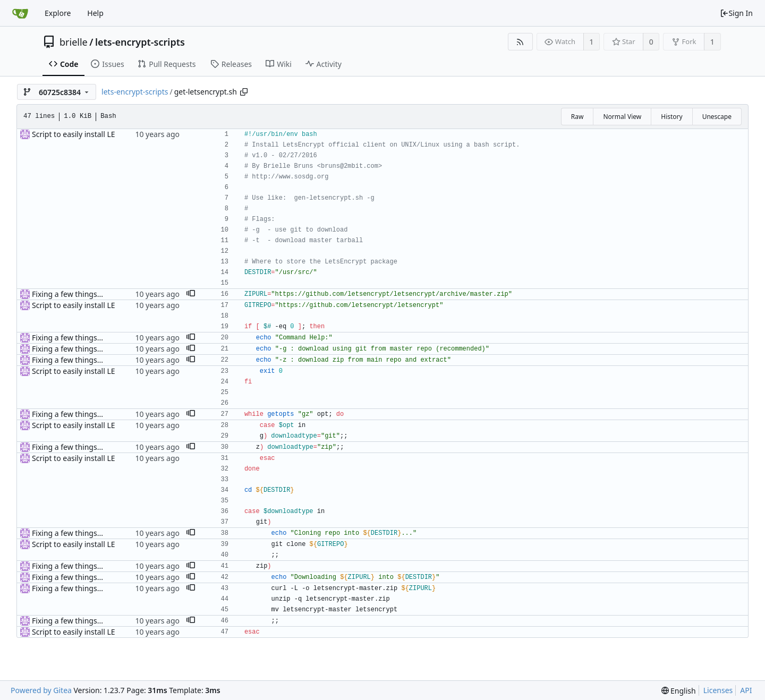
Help (95, 13)
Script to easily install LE (74, 134)
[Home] (20, 13)
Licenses (718, 690)
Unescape (717, 117)
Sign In (736, 13)
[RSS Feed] (520, 42)
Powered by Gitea (41, 690)
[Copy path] (244, 92)
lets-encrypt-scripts (140, 42)
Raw (577, 117)
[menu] (679, 691)
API (746, 690)
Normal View (622, 117)
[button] (191, 294)
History (671, 117)
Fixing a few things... (67, 294)
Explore (58, 13)
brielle (74, 42)
